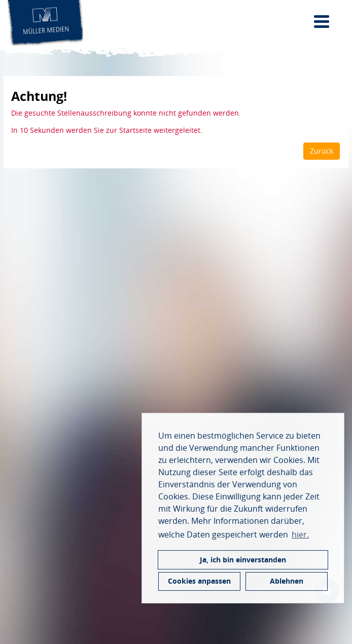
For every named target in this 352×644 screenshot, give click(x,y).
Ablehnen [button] (287, 581)
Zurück (322, 151)
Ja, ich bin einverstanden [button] (243, 560)
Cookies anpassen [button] (199, 581)
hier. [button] (300, 534)
